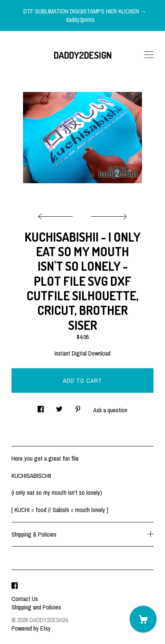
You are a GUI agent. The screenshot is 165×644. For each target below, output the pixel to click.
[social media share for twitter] (59, 407)
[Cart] (143, 619)
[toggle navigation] (149, 55)
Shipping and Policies (36, 607)
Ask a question (110, 410)
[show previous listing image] (57, 214)
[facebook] (15, 586)
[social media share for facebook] (41, 407)
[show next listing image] (108, 214)
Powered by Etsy (31, 628)
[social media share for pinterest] (78, 407)
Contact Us (25, 599)
